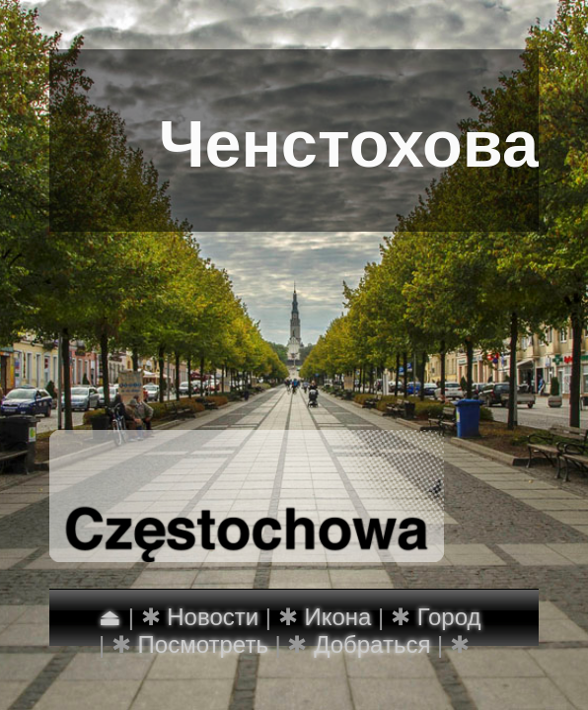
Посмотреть (203, 644)
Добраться (372, 644)
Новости (213, 617)
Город (449, 617)
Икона (337, 617)
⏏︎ (110, 617)
